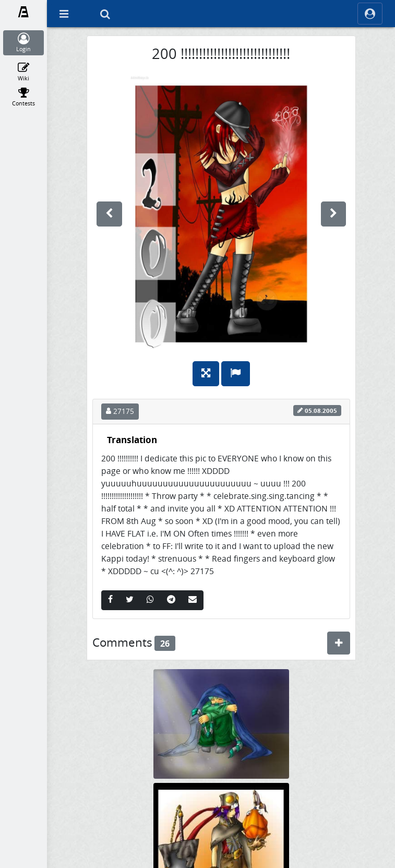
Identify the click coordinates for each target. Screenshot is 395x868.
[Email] (193, 600)
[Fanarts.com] (24, 12)
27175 (120, 411)
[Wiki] (24, 72)
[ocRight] (370, 14)
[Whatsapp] (150, 600)
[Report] (236, 374)
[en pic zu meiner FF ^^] (221, 723)
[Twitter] (130, 600)
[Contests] (24, 97)
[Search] (105, 14)
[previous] (109, 214)
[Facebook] (110, 600)
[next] (333, 214)
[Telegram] (171, 600)
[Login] (24, 43)
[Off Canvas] (64, 14)
